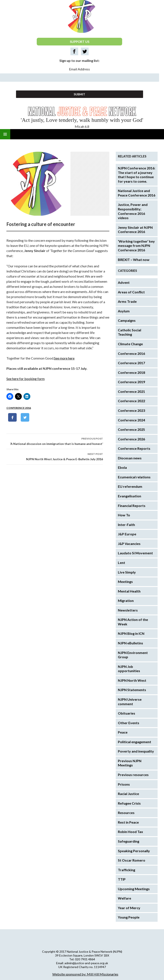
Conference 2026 (131, 439)
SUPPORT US (80, 42)
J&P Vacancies (129, 544)
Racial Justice (128, 794)
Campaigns (127, 320)
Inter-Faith (126, 525)
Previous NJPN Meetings (130, 763)
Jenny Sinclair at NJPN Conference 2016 (135, 230)
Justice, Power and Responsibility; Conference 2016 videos (133, 211)
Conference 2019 (131, 382)
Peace (123, 732)
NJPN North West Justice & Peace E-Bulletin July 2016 (55, 456)
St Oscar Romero (132, 860)
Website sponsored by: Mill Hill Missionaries (85, 974)
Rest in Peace (128, 822)
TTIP (122, 879)
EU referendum (130, 486)
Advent (124, 282)
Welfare (124, 898)
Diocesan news (130, 458)
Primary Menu (5, 134)
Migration (126, 601)
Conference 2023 (131, 410)
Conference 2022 (131, 401)
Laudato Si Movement (135, 553)
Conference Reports (134, 448)
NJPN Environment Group (133, 655)
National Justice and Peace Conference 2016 (137, 193)
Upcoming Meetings (134, 889)
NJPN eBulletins (130, 643)
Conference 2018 (131, 372)
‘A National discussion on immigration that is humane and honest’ (55, 441)
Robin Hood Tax (130, 832)
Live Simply (127, 572)
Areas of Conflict (131, 292)
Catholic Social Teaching (130, 332)
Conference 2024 (131, 420)
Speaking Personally (134, 851)
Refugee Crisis (129, 803)
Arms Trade (127, 301)
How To (124, 515)
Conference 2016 (19, 408)
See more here (64, 358)
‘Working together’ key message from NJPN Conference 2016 (136, 246)
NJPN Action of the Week (133, 622)
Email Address (79, 69)
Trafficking (127, 870)
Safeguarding (129, 841)
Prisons (124, 784)
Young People (129, 917)
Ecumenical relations (134, 477)
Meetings (125, 582)
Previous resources (133, 775)
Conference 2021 (131, 391)
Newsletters (128, 610)
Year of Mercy (129, 908)
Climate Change (130, 344)
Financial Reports (132, 506)
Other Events (129, 723)
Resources (126, 813)
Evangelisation (130, 496)
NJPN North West (132, 680)
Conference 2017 (131, 363)
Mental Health (129, 591)
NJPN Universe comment (130, 702)
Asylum (124, 311)
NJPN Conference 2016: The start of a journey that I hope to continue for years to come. (137, 175)
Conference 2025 (131, 429)
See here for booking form (26, 379)
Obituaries (127, 713)
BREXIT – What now (134, 260)
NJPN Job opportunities (129, 669)
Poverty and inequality (136, 751)
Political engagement (135, 742)
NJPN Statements (132, 690)
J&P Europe (127, 534)
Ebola (122, 467)
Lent (122, 563)
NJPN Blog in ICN (131, 633)
